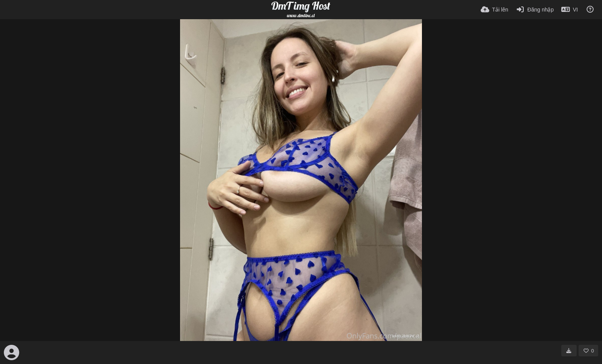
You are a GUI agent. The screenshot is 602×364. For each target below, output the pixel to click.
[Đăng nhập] (535, 10)
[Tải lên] (495, 10)
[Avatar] (12, 352)
